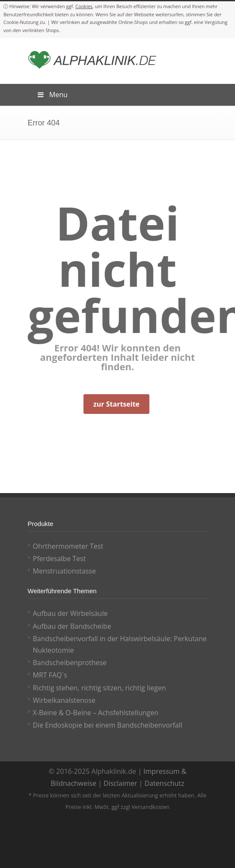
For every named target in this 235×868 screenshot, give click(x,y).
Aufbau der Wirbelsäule (70, 613)
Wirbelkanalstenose (64, 700)
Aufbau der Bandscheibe (72, 626)
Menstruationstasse (64, 571)
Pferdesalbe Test (59, 559)
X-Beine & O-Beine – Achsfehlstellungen (96, 713)
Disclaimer (120, 783)
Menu (52, 95)
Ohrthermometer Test (68, 546)
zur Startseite (116, 404)
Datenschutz (164, 783)
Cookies (84, 6)
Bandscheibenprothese (70, 663)
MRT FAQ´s (50, 675)
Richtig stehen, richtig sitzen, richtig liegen (100, 688)
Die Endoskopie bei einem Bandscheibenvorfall (108, 725)
